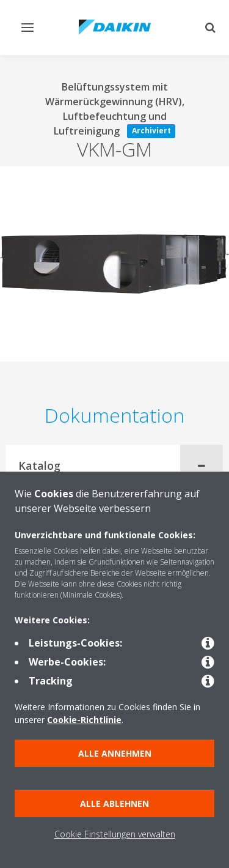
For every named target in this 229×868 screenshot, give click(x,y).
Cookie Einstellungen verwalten (115, 834)
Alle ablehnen (114, 803)
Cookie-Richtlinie (84, 720)
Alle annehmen (115, 753)
